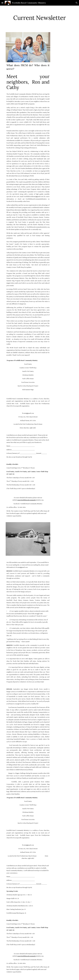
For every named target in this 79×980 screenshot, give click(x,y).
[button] (2, 3)
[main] (40, 18)
